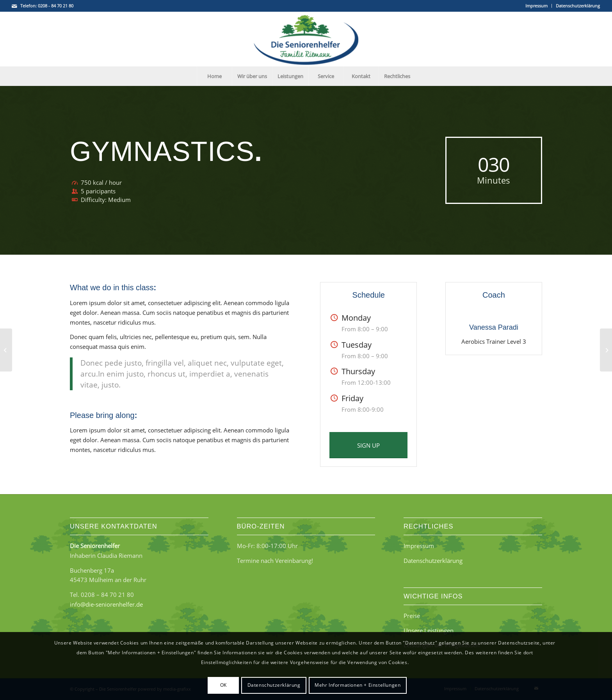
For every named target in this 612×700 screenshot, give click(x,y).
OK (223, 685)
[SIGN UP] (368, 445)
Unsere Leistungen (429, 630)
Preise (412, 616)
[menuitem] (537, 6)
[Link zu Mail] (14, 6)
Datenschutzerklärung (578, 6)
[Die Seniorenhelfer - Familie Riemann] (306, 39)
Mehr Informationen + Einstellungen (358, 685)
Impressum (536, 6)
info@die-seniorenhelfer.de (106, 604)
